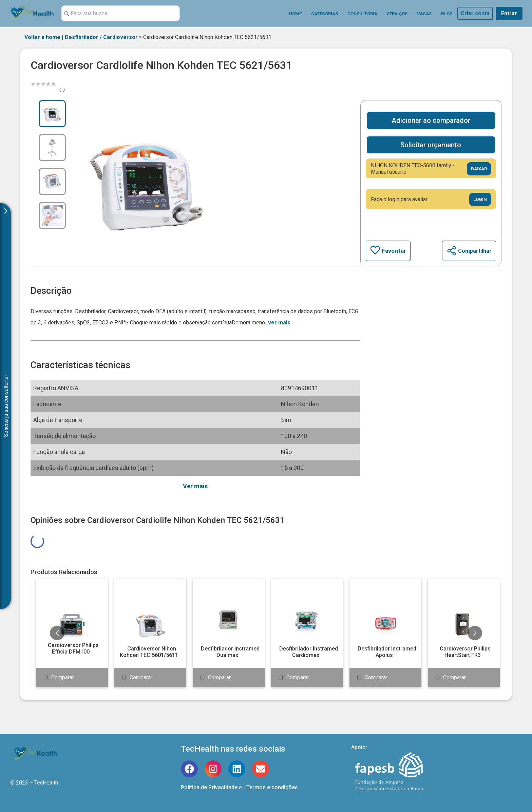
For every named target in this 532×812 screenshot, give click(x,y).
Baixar (479, 169)
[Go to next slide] (475, 633)
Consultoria (362, 14)
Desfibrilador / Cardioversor (101, 37)
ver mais (279, 323)
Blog (447, 14)
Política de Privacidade (209, 787)
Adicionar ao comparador (431, 120)
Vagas (424, 14)
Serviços (397, 14)
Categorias (325, 14)
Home (295, 14)
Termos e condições (272, 787)
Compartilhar (469, 251)
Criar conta (475, 13)
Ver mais (195, 486)
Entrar (509, 13)
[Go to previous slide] (57, 633)
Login (480, 199)
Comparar (63, 677)
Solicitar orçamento (431, 145)
